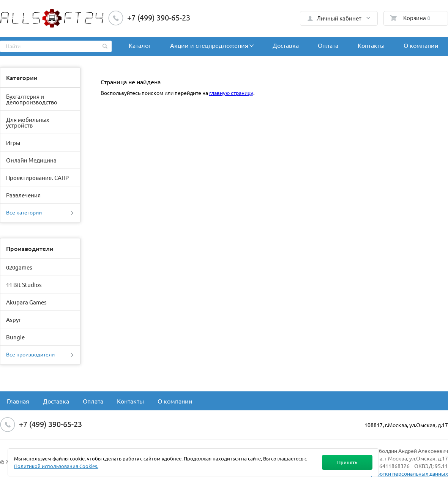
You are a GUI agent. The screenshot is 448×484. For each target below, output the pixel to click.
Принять (347, 462)
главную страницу (231, 93)
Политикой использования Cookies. (56, 466)
